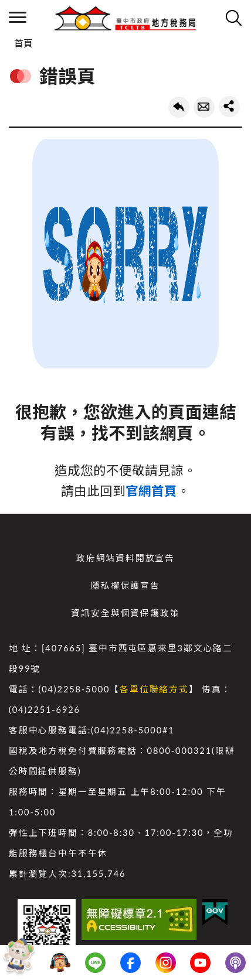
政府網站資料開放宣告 (126, 558)
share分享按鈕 (229, 107)
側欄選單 (18, 17)
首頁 (23, 43)
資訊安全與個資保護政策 (125, 613)
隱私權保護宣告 (126, 585)
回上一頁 (179, 107)
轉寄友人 (204, 107)
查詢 (233, 18)
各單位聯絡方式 (154, 689)
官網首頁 (151, 491)
